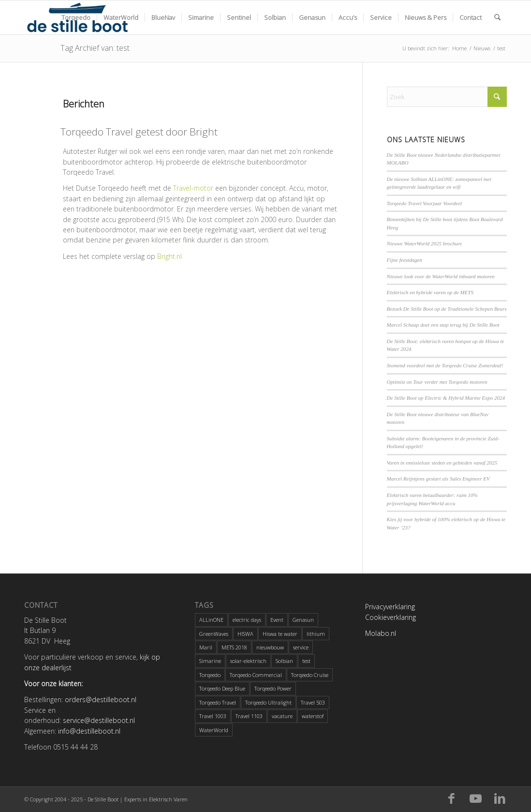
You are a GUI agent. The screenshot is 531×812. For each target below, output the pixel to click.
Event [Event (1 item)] (277, 620)
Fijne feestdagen (405, 260)
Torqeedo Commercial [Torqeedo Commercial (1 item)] (256, 675)
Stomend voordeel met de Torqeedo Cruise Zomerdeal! (445, 365)
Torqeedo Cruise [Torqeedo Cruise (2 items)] (310, 675)
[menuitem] (76, 17)
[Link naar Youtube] (475, 799)
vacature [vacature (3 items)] (282, 716)
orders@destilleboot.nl (101, 699)
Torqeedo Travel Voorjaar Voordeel (425, 203)
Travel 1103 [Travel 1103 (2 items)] (249, 716)
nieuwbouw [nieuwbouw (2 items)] (270, 647)
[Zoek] (497, 17)
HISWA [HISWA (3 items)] (245, 634)
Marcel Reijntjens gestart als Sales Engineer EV (438, 479)
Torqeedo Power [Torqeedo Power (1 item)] (273, 688)
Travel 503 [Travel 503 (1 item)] (313, 702)
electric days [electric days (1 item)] (247, 620)
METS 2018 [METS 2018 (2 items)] (234, 647)
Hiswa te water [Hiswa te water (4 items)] (280, 634)
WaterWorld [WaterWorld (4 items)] (214, 730)
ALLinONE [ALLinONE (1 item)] (211, 620)
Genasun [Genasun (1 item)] (303, 620)
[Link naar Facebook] (451, 799)
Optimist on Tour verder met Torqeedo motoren (437, 382)
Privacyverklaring (390, 607)
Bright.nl (170, 256)
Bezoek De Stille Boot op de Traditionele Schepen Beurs (447, 309)
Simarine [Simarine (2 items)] (210, 661)
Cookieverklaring (391, 617)
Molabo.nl (381, 633)
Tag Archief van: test (95, 48)
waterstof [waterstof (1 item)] (313, 716)
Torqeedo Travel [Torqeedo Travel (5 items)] (218, 702)
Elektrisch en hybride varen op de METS (430, 292)
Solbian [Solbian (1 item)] (284, 661)
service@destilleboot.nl (99, 720)
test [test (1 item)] (306, 661)
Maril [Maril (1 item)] (206, 647)
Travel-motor (193, 188)
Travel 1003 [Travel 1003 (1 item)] (213, 716)
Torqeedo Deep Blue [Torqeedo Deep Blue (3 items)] (222, 688)
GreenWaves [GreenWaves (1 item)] (214, 634)
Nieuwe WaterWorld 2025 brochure (425, 243)
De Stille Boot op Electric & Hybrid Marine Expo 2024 (446, 398)
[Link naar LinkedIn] (500, 799)
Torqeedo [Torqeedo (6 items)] (210, 675)
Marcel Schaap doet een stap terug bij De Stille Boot (443, 325)
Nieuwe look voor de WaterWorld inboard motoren (441, 276)
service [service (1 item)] (301, 647)
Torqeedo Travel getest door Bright (139, 132)
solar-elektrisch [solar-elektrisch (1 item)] (248, 661)
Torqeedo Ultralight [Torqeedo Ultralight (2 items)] (268, 702)
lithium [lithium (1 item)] (316, 634)
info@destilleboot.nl (89, 731)
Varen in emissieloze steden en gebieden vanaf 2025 (442, 463)
